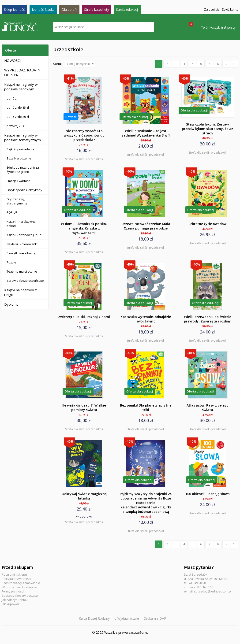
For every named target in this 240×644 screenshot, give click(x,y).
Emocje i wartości (19, 181)
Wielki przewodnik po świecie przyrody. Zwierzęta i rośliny (208, 319)
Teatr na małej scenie (22, 271)
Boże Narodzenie (19, 158)
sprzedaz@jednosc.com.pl (213, 591)
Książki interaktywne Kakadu (21, 224)
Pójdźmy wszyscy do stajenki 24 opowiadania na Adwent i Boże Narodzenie (146, 503)
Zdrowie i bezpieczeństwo (25, 281)
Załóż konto (230, 9)
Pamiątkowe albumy (21, 253)
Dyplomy (11, 304)
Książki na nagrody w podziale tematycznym (22, 137)
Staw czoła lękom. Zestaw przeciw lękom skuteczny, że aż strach (207, 129)
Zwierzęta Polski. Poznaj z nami (84, 317)
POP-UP (12, 212)
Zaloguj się (212, 9)
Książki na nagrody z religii (21, 292)
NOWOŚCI (13, 60)
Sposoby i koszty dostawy (20, 596)
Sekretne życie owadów (207, 224)
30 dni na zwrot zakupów (19, 587)
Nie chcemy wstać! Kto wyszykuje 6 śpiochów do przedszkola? (84, 135)
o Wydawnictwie (127, 618)
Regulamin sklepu (14, 574)
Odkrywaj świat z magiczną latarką (84, 496)
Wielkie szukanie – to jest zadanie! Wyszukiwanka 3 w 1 (146, 133)
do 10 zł (12, 98)
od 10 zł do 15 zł (18, 107)
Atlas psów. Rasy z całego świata (208, 407)
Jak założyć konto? (15, 600)
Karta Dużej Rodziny (94, 618)
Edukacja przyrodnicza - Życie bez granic (24, 170)
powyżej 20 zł (16, 126)
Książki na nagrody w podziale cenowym (21, 87)
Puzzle (11, 262)
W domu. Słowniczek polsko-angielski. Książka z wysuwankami (84, 228)
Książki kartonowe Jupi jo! (24, 235)
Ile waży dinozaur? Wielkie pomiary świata (84, 407)
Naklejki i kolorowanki (22, 244)
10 (235, 64)
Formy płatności (13, 591)
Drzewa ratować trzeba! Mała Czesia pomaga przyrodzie (146, 226)
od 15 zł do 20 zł (18, 117)
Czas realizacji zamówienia (21, 583)
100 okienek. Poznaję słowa (208, 494)
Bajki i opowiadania (20, 149)
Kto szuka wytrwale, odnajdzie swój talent (146, 319)
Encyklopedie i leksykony (24, 190)
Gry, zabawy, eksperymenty (17, 201)
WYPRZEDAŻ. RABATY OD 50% (22, 72)
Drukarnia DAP (155, 618)
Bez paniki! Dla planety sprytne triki (146, 407)
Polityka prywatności (16, 579)
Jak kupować (11, 604)
